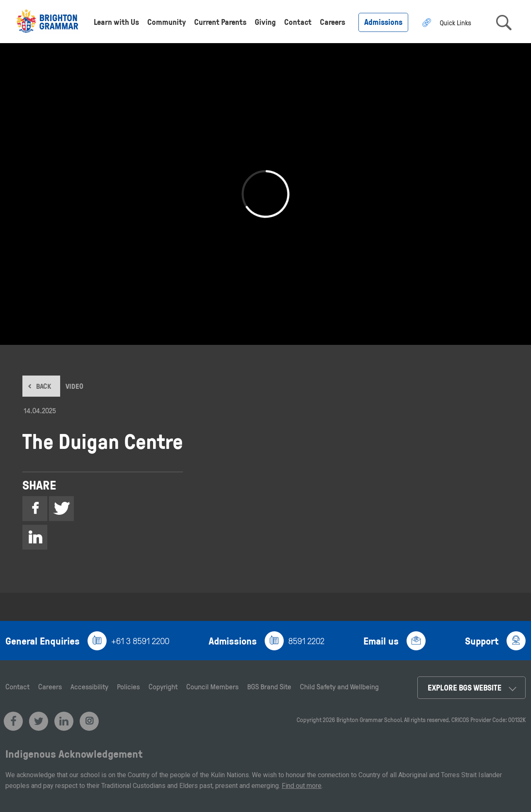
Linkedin (35, 538)
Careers (332, 22)
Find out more (302, 786)
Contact (298, 22)
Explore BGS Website (465, 687)
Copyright (163, 686)
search (504, 23)
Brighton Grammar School (369, 720)
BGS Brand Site (269, 686)
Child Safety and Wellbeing (339, 686)
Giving (265, 22)
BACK (44, 386)
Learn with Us (116, 22)
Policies (128, 686)
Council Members (212, 686)
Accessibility (89, 686)
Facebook (35, 510)
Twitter (61, 510)
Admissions (383, 22)
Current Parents (220, 22)
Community (167, 22)
